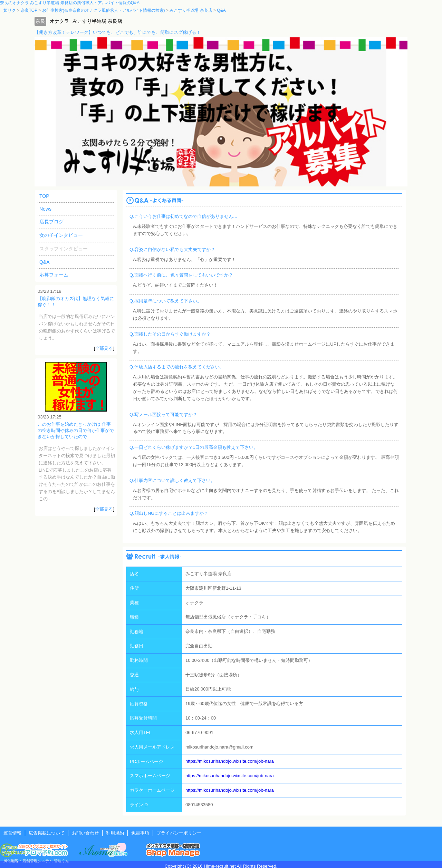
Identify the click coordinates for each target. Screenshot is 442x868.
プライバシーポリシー (179, 833)
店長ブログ (51, 222)
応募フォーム (54, 275)
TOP (44, 196)
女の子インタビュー (61, 235)
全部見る (104, 348)
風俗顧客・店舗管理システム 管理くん (36, 861)
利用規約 (115, 833)
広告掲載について (47, 833)
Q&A (45, 262)
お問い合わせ (85, 833)
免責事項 (140, 833)
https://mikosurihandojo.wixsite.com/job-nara (230, 761)
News (45, 209)
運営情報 (12, 833)
